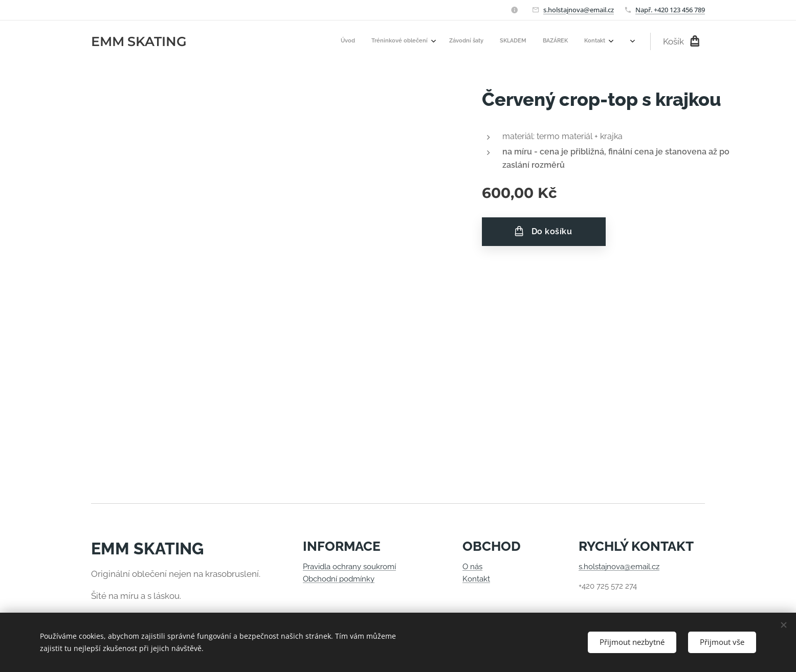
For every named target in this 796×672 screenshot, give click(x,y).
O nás (472, 567)
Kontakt (476, 579)
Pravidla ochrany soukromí (349, 567)
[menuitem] (526, 41)
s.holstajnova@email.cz (579, 10)
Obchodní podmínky (339, 579)
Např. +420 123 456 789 (670, 10)
